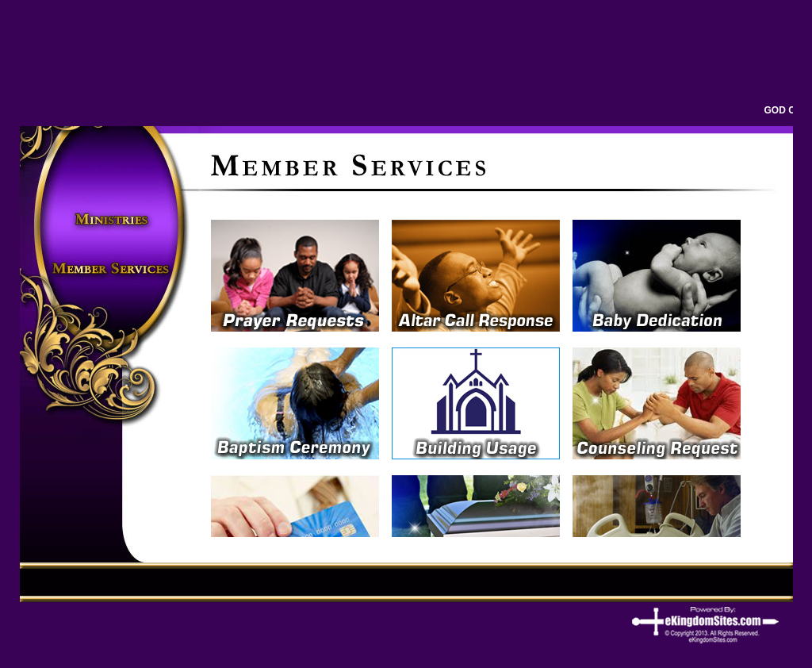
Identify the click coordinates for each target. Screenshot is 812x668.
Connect (110, 295)
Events (110, 246)
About (110, 172)
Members (110, 270)
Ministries (110, 221)
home (110, 147)
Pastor (110, 196)
